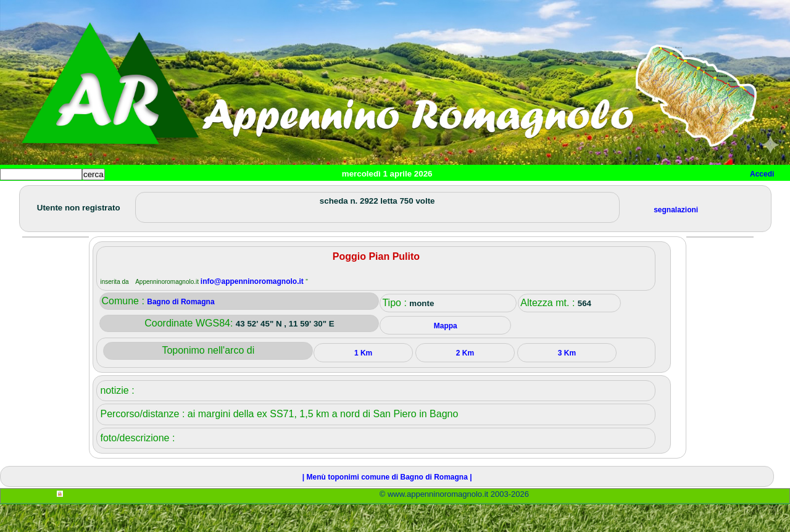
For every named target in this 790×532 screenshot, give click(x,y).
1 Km (363, 381)
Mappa (400, 195)
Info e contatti (462, 195)
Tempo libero (251, 195)
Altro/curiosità (333, 195)
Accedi (762, 174)
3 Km (567, 381)
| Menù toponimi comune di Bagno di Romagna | (387, 505)
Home (21, 195)
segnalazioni (676, 238)
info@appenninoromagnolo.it (253, 309)
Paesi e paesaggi (85, 195)
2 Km (465, 381)
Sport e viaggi (169, 195)
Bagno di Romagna (181, 330)
